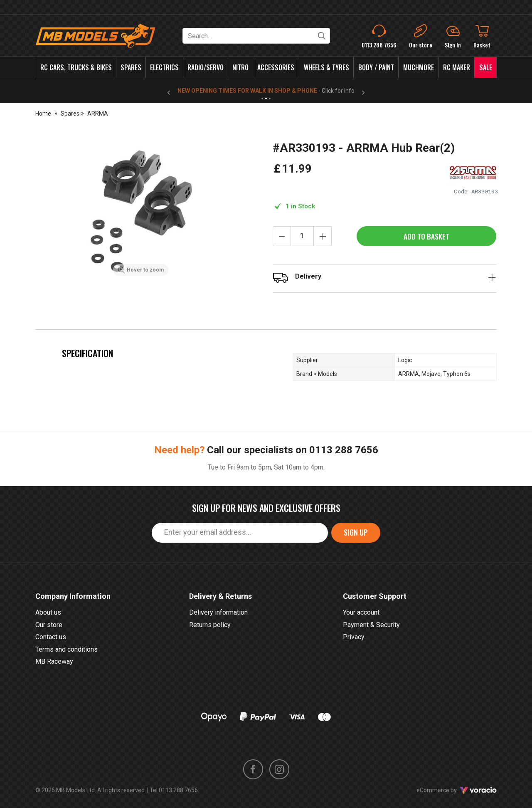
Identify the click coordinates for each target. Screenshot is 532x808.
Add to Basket (426, 236)
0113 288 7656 (344, 450)
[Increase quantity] (323, 236)
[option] (141, 210)
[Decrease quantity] (282, 236)
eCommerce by (457, 790)
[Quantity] (302, 236)
